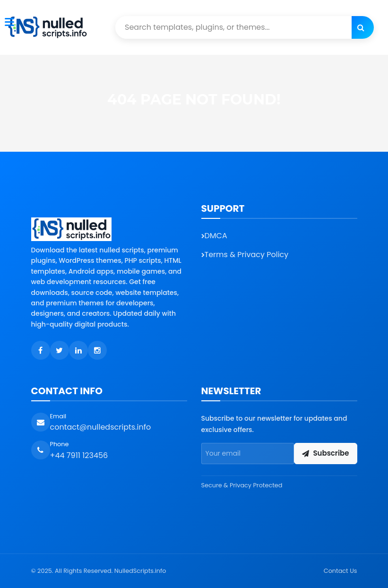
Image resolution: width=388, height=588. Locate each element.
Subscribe (325, 453)
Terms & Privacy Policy (245, 255)
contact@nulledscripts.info (101, 427)
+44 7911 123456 (79, 455)
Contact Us (341, 571)
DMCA (214, 236)
